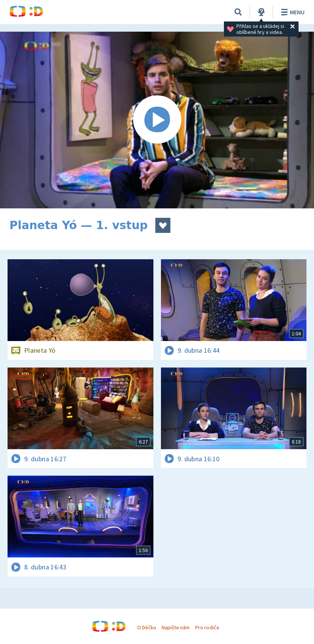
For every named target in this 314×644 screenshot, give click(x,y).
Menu (292, 12)
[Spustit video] (157, 120)
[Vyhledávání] (238, 12)
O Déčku (147, 627)
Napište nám (176, 627)
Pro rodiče (207, 627)
